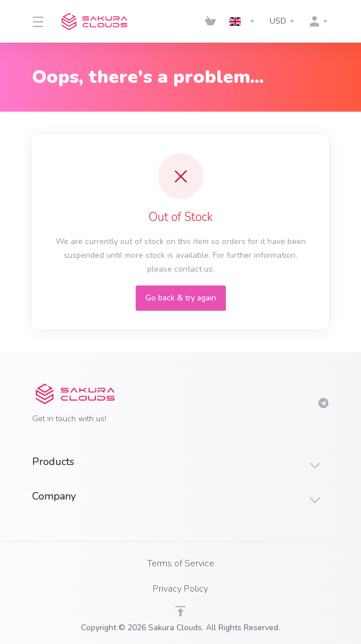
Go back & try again (181, 298)
